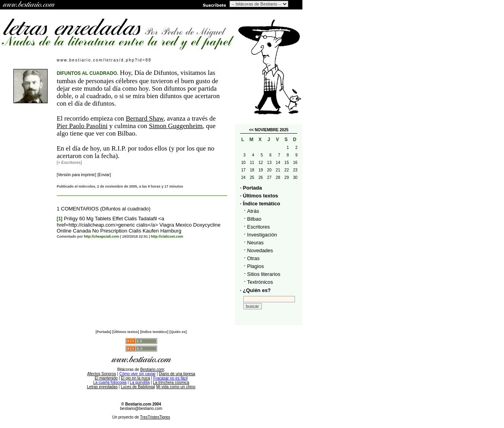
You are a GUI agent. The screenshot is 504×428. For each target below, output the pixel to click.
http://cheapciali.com (102, 236)
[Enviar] (104, 175)
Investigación (262, 235)
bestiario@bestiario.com (141, 408)
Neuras (256, 243)
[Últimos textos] (126, 332)
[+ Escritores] (69, 163)
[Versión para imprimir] (76, 175)
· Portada (251, 188)
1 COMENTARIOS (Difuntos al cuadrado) (104, 209)
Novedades (260, 250)
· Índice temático (260, 204)
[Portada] (104, 332)
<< (251, 130)
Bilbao (254, 219)
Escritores (259, 227)
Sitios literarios (264, 274)
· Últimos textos (259, 196)
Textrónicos (260, 282)
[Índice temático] (154, 332)
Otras (254, 258)
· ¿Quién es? (256, 290)
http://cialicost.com (167, 236)
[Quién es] (178, 332)
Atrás (253, 211)
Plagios (256, 266)
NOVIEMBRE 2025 (272, 130)
